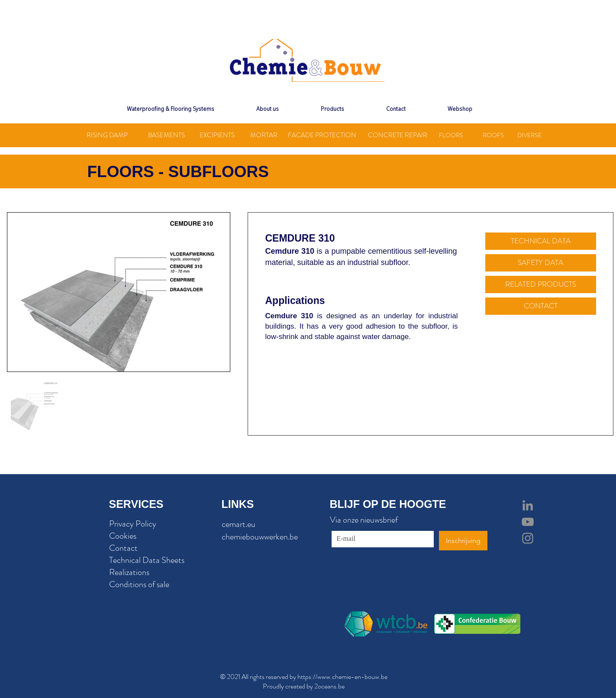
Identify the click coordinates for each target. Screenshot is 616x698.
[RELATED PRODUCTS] (541, 284)
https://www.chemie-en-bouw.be (342, 677)
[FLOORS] (451, 135)
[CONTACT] (541, 306)
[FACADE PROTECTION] (322, 135)
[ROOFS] (493, 135)
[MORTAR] (264, 135)
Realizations (129, 572)
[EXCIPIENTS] (217, 135)
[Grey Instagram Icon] (528, 538)
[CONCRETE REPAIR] (398, 135)
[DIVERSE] (530, 135)
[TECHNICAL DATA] (541, 241)
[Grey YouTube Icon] (528, 522)
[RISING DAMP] (107, 135)
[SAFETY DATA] (541, 263)
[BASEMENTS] (167, 135)
